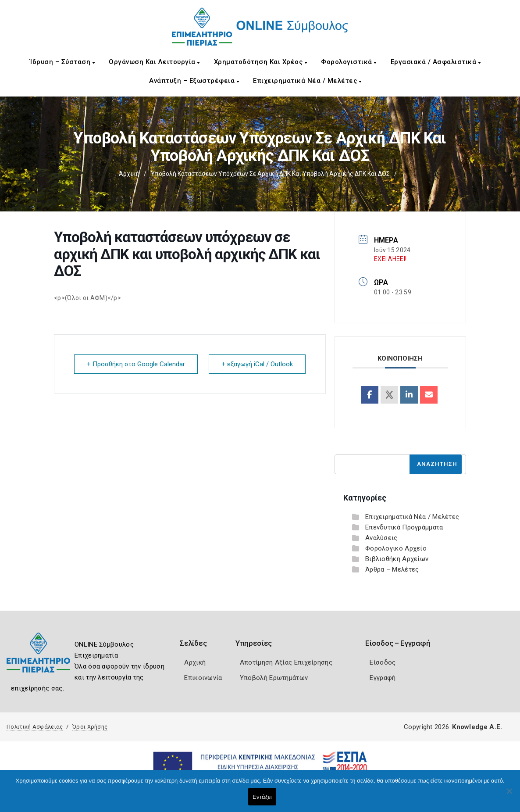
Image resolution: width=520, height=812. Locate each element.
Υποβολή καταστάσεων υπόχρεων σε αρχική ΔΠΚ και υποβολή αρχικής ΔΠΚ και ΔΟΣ (270, 174)
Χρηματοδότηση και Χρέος (261, 62)
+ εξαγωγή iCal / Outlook (257, 364)
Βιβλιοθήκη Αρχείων (397, 559)
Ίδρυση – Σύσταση (62, 62)
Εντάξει (262, 797)
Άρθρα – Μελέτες (392, 569)
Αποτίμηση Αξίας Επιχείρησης (286, 662)
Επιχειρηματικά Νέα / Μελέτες (307, 81)
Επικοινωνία (203, 678)
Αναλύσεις (381, 538)
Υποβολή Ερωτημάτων (274, 678)
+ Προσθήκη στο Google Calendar (136, 364)
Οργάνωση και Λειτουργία (154, 62)
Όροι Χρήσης (90, 727)
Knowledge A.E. (477, 727)
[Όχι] (509, 795)
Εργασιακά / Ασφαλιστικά (436, 62)
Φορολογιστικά (349, 62)
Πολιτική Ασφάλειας (35, 727)
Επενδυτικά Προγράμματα (404, 527)
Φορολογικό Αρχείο (396, 548)
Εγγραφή (383, 678)
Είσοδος (383, 662)
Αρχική (129, 174)
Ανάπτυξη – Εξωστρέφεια (194, 81)
